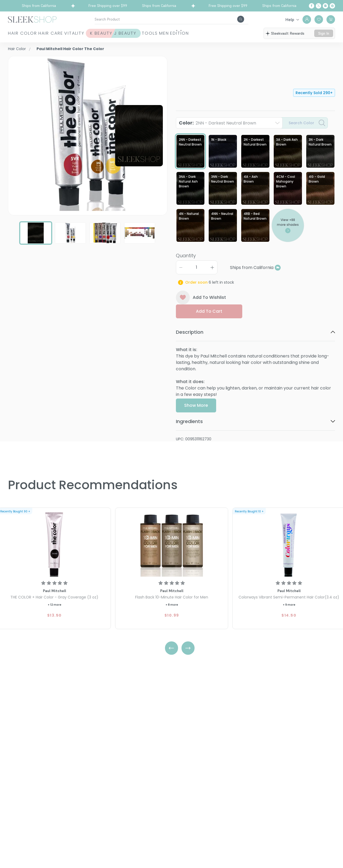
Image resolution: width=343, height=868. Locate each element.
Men (226, 36)
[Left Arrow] (172, 649)
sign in (324, 37)
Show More (196, 426)
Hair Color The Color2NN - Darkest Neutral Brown (241, 73)
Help (290, 19)
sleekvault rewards (289, 34)
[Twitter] (318, 6)
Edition (255, 36)
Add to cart (209, 317)
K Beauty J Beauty (141, 36)
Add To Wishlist (201, 303)
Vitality (99, 36)
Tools (199, 36)
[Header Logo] (32, 19)
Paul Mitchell (189, 59)
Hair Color (16, 36)
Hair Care (57, 36)
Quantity (186, 261)
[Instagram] (325, 6)
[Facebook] (312, 6)
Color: (217, 123)
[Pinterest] (332, 6)
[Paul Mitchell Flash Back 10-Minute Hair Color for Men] (172, 544)
